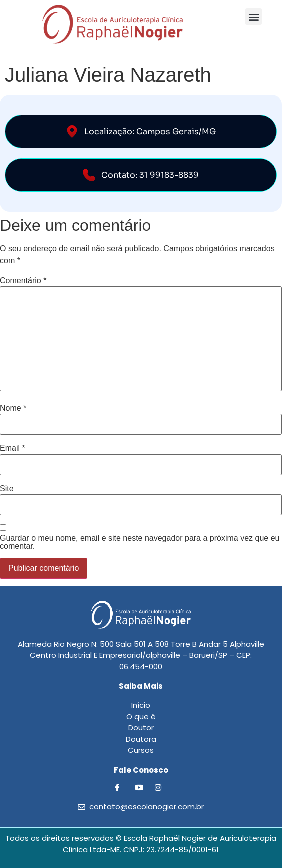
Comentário (23, 281)
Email (13, 448)
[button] (254, 17)
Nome (13, 408)
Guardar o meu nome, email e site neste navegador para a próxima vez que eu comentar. (140, 542)
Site (7, 489)
